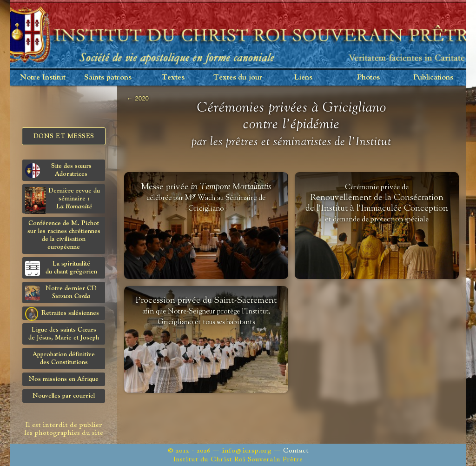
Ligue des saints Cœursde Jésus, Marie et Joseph (64, 334)
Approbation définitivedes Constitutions (64, 358)
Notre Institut (43, 77)
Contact (296, 450)
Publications (433, 77)
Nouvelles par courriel (64, 396)
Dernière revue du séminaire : (63, 200)
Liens (303, 77)
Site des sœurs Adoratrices (58, 170)
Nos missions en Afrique (64, 379)
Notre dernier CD (61, 293)
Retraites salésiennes (62, 313)
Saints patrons (108, 77)
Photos (368, 77)
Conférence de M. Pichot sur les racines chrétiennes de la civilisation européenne (64, 235)
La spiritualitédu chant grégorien (61, 268)
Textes (173, 77)
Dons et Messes (64, 136)
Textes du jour (238, 77)
